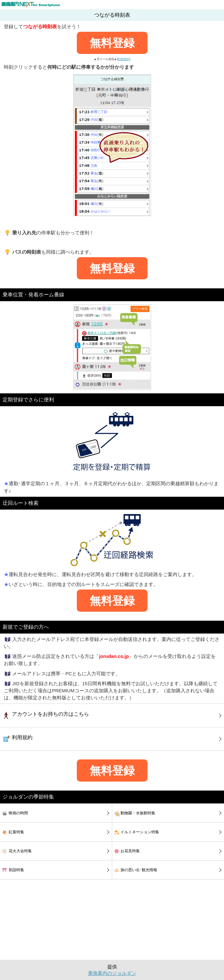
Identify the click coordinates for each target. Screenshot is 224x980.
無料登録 (112, 43)
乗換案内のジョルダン (112, 973)
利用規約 (123, 59)
